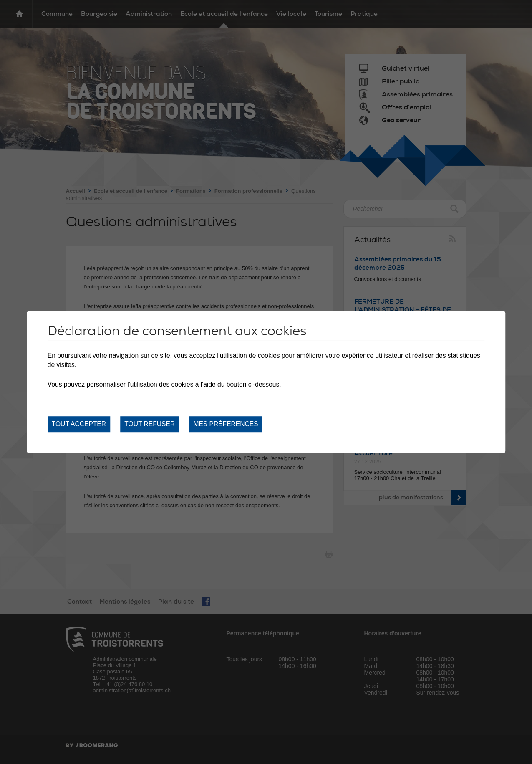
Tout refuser (150, 424)
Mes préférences (226, 424)
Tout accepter (79, 424)
